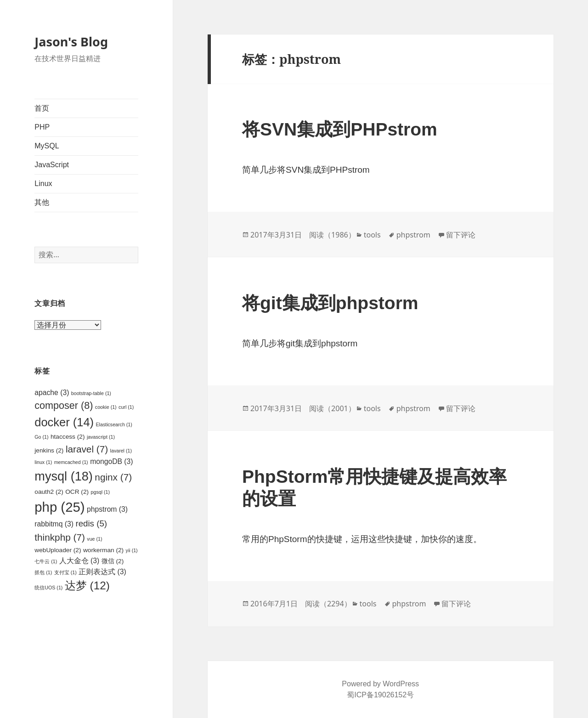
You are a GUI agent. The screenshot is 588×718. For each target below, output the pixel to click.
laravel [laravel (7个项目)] (87, 449)
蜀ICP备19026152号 (380, 695)
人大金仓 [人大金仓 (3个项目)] (79, 561)
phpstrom (413, 235)
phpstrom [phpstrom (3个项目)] (107, 509)
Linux (43, 184)
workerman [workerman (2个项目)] (103, 550)
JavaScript (52, 165)
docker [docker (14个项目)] (64, 422)
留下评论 (461, 235)
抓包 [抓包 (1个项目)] (43, 572)
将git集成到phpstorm (330, 303)
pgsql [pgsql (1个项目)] (100, 492)
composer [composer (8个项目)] (64, 405)
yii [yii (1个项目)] (132, 550)
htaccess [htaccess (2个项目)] (68, 437)
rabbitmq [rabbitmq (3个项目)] (54, 524)
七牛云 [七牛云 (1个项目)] (46, 561)
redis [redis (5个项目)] (91, 523)
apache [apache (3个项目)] (52, 393)
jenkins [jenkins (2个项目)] (49, 450)
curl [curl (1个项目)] (126, 407)
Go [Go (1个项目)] (41, 437)
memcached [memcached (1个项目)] (71, 462)
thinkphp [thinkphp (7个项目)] (60, 537)
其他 (42, 202)
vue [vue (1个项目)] (94, 539)
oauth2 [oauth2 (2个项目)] (49, 492)
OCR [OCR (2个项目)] (77, 492)
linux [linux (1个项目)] (43, 462)
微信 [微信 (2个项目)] (113, 561)
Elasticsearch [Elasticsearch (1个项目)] (114, 424)
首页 (42, 108)
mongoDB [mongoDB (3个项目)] (111, 461)
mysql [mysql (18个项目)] (64, 476)
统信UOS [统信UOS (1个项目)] (48, 588)
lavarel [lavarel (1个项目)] (121, 451)
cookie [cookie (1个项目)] (106, 407)
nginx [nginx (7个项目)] (113, 477)
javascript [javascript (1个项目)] (101, 437)
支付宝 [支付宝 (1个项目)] (65, 572)
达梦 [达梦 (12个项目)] (87, 585)
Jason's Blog (71, 42)
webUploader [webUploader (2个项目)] (58, 550)
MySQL (47, 146)
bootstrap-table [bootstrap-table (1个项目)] (91, 393)
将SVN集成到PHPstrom (340, 129)
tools (372, 235)
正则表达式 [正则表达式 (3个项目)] (102, 572)
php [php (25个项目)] (59, 507)
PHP (42, 127)
